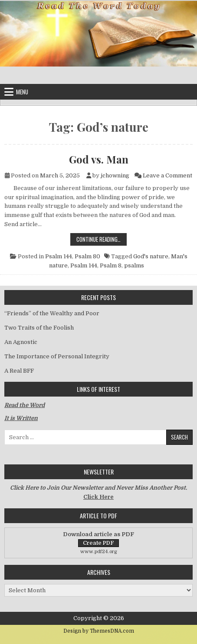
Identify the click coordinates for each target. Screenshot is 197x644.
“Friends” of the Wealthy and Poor (52, 313)
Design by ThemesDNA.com (99, 631)
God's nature (151, 256)
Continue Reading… (102, 239)
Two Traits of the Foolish (39, 328)
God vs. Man (99, 159)
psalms (134, 265)
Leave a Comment (167, 175)
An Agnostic (21, 342)
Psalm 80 (87, 256)
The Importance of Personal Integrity (57, 356)
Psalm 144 (59, 256)
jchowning (115, 175)
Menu (22, 92)
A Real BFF (19, 371)
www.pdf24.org (99, 552)
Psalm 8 (111, 265)
